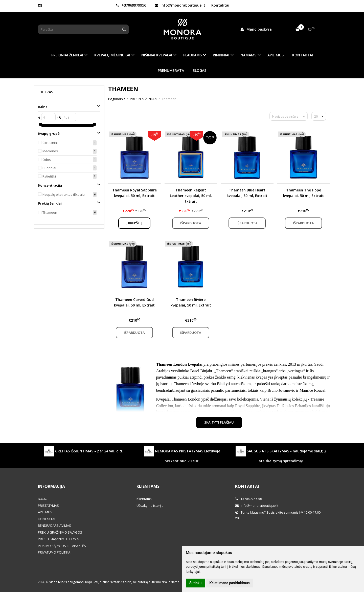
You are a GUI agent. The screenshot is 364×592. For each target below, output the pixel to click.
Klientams (148, 486)
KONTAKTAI (303, 55)
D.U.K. (42, 499)
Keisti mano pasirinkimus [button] (230, 583)
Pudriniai (49, 168)
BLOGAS (199, 70)
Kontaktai (220, 5)
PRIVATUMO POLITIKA (54, 552)
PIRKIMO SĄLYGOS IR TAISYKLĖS (62, 546)
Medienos (50, 151)
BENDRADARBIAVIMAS (54, 525)
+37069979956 (131, 5)
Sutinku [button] (195, 583)
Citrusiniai (50, 143)
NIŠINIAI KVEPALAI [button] (157, 55)
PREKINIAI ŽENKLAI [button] (67, 55)
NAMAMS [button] (248, 55)
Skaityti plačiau (219, 422)
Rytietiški (49, 176)
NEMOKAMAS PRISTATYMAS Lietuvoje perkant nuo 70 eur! (182, 455)
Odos (47, 160)
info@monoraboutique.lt (180, 5)
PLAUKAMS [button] (192, 55)
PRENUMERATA (171, 70)
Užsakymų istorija (150, 506)
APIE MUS (276, 55)
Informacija (51, 486)
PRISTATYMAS (48, 506)
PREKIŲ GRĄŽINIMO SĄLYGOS (60, 532)
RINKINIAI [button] (221, 55)
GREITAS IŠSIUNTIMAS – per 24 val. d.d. (83, 451)
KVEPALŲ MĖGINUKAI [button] (112, 55)
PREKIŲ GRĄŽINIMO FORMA (58, 539)
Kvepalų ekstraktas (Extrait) (63, 194)
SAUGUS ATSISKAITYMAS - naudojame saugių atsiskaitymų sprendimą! (281, 455)
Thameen (50, 212)
